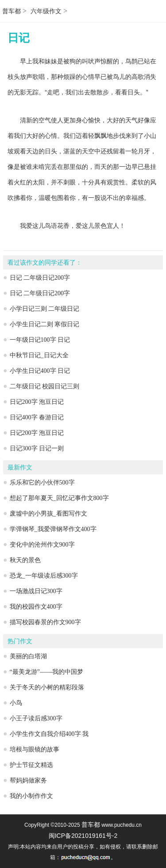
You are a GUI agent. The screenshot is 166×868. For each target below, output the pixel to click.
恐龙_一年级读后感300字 (44, 576)
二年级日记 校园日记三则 (45, 386)
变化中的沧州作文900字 (42, 545)
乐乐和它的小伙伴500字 (42, 483)
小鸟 (16, 703)
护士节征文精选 (31, 765)
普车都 (12, 11)
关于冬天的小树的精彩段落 (47, 687)
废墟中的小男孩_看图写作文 (48, 514)
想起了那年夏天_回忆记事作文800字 (59, 498)
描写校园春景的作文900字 (45, 622)
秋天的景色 (25, 560)
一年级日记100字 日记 (40, 340)
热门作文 (20, 641)
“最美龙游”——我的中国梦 (46, 672)
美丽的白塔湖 (28, 656)
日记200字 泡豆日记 (37, 402)
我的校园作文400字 (36, 607)
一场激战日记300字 (36, 591)
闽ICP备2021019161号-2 (83, 836)
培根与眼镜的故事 (35, 749)
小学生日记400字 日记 (40, 371)
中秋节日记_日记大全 (39, 355)
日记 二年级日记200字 (40, 278)
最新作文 (20, 467)
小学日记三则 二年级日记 (45, 309)
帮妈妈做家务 (28, 780)
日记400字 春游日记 (37, 417)
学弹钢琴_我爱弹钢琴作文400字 (53, 529)
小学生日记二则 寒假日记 (45, 324)
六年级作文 (46, 11)
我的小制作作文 (31, 796)
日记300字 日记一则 (37, 448)
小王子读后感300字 (36, 718)
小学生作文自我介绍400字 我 (49, 734)
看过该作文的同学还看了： (45, 263)
